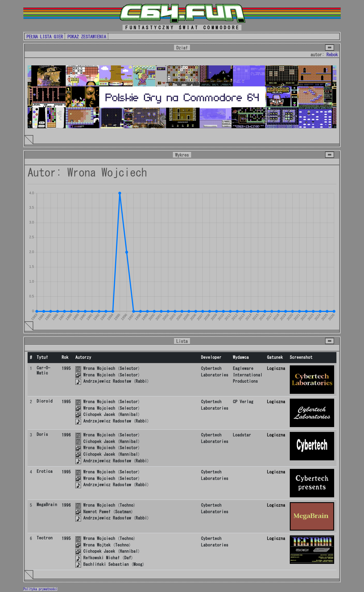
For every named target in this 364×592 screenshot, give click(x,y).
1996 (66, 435)
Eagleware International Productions (248, 375)
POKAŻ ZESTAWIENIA (87, 37)
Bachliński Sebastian (106, 564)
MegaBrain (47, 505)
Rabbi (141, 381)
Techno (127, 505)
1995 (66, 368)
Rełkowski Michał (102, 558)
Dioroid (45, 401)
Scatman (123, 512)
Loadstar (242, 435)
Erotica (45, 471)
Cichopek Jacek (99, 414)
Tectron (45, 538)
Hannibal (129, 414)
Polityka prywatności (40, 589)
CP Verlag (243, 402)
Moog (138, 564)
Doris (42, 434)
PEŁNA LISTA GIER (45, 37)
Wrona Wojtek (97, 545)
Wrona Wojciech (99, 368)
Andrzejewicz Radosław (107, 381)
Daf (128, 558)
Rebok (332, 55)
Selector (129, 368)
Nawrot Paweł (97, 512)
